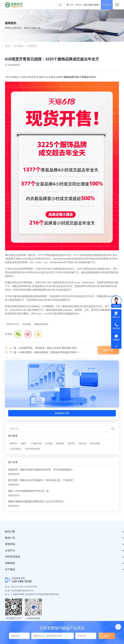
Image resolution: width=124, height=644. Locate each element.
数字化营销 (95, 444)
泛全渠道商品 (15, 449)
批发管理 (71, 444)
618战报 (49, 444)
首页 (7, 46)
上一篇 (43, 348)
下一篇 (45, 352)
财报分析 (83, 444)
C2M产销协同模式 (32, 449)
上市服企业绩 (36, 444)
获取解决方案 (62, 413)
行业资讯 (32, 46)
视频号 (24, 444)
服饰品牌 (60, 444)
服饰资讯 (13, 444)
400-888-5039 (22, 582)
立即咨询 (106, 5)
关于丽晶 (19, 46)
